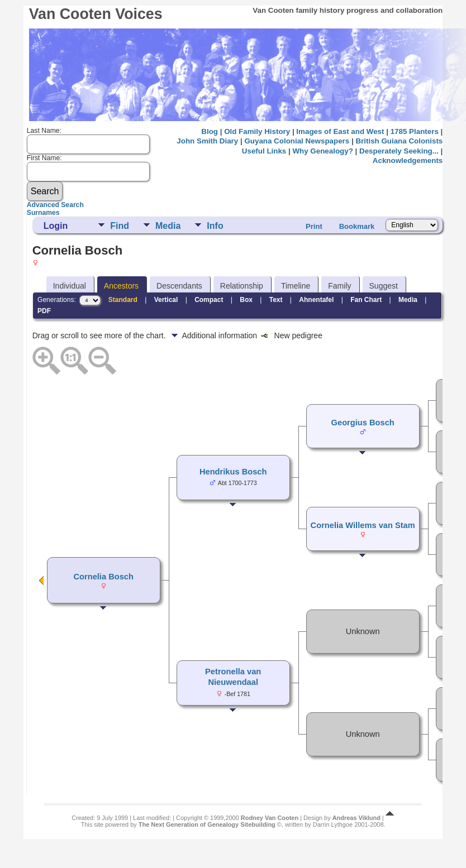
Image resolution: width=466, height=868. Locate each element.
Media (168, 226)
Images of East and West (340, 131)
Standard (123, 300)
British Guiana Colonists (399, 141)
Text (276, 300)
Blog (210, 131)
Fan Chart (366, 300)
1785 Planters (415, 131)
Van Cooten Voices (96, 14)
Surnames (43, 213)
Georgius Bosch (363, 423)
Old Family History (257, 131)
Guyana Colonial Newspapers (297, 141)
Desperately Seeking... (399, 151)
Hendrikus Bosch (233, 472)
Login (56, 226)
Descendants (179, 286)
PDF (44, 311)
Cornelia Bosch (103, 577)
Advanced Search (55, 205)
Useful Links (264, 151)
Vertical (166, 300)
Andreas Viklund (356, 818)
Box (246, 300)
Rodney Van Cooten (270, 818)
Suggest (384, 286)
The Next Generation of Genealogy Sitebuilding (207, 824)
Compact (209, 300)
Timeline (296, 286)
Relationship (242, 286)
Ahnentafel (316, 300)
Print (314, 226)
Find (120, 226)
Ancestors (121, 286)
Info (215, 226)
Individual (70, 286)
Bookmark (357, 226)
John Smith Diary (207, 141)
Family (339, 286)
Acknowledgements (408, 160)
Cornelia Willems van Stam (363, 525)
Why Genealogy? (322, 151)
